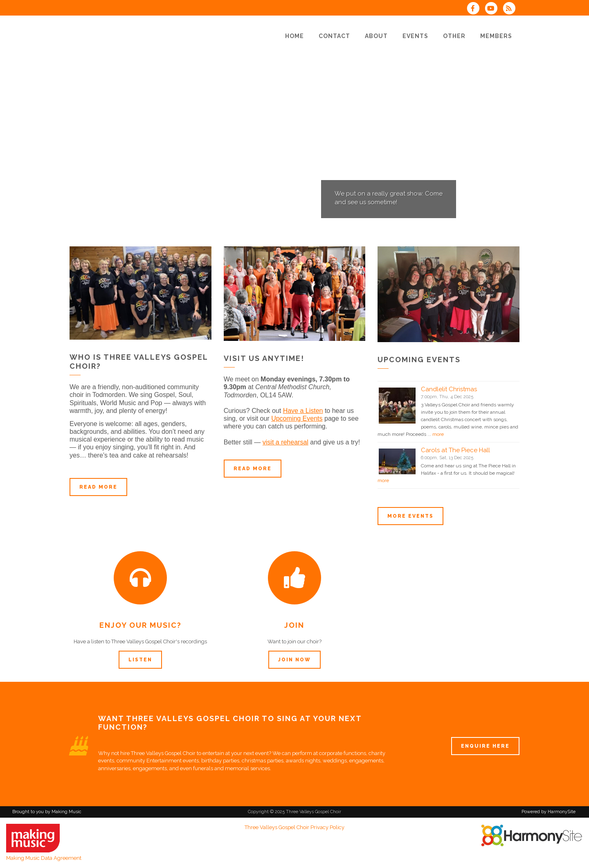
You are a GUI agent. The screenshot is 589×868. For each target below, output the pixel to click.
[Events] (415, 36)
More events (410, 516)
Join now (294, 660)
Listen (140, 660)
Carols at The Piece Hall (455, 450)
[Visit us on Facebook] (475, 9)
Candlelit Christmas (449, 389)
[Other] (454, 36)
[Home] (294, 36)
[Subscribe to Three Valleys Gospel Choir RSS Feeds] (511, 9)
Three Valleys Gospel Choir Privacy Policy (294, 827)
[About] (376, 36)
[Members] (496, 36)
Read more (98, 487)
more (438, 434)
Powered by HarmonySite (549, 812)
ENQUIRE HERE (485, 746)
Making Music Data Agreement (44, 858)
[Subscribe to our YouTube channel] (494, 9)
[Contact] (334, 36)
